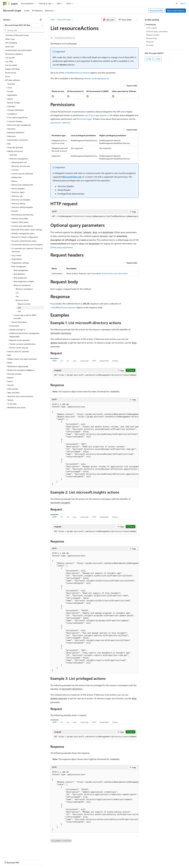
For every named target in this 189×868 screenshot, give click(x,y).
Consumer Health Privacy (75, 860)
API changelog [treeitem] (11, 43)
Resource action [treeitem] (24, 304)
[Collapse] (41, 20)
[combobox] (24, 25)
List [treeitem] (17, 293)
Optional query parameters (157, 31)
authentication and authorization (115, 273)
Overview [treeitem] (11, 84)
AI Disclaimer (8, 860)
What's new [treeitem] (10, 39)
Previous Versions (24, 860)
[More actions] (136, 20)
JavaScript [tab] (84, 361)
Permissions (151, 24)
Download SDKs (157, 11)
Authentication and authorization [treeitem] (19, 50)
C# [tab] (62, 361)
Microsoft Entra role (72, 177)
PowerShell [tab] (104, 361)
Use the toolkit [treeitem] (11, 65)
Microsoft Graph (64, 19)
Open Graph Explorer (176, 11)
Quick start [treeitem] (10, 46)
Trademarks (109, 860)
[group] (94, 217)
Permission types (84, 119)
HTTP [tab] (54, 361)
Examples (150, 45)
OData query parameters (62, 247)
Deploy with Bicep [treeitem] (12, 69)
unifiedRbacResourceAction (77, 73)
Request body (152, 38)
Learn (53, 19)
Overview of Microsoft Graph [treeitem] (17, 35)
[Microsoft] (5, 4)
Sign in (183, 3)
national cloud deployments (96, 78)
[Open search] (177, 4)
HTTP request (152, 28)
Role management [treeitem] (21, 270)
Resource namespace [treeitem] (24, 289)
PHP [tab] (94, 361)
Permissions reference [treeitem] (14, 54)
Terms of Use (96, 860)
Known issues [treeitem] (11, 73)
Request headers (153, 35)
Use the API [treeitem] (10, 58)
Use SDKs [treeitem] (9, 61)
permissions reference (61, 123)
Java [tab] (75, 361)
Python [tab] (115, 361)
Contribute (47, 860)
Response (150, 42)
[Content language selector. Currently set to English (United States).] (15, 854)
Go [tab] (68, 361)
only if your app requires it (97, 115)
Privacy (57, 860)
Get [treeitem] (17, 296)
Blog (36, 860)
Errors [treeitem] (8, 76)
